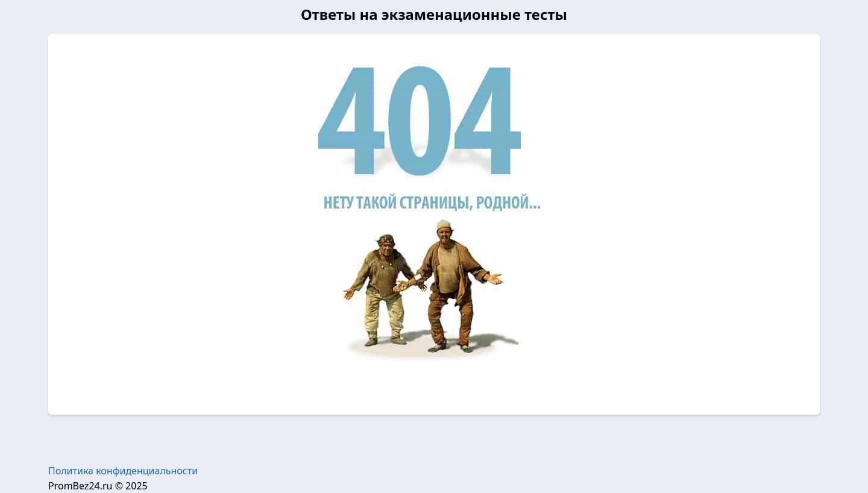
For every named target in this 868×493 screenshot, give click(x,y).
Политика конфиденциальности (123, 471)
